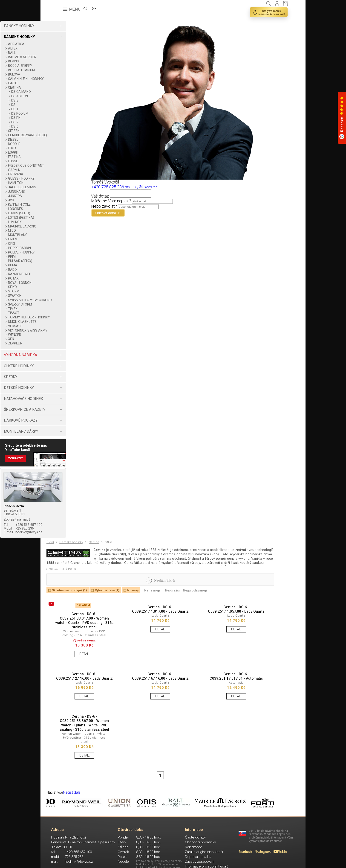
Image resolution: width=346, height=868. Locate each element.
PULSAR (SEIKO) (63, 265)
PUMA (55, 269)
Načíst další (76, 844)
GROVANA (58, 178)
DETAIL (79, 687)
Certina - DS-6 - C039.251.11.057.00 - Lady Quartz (207, 640)
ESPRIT (56, 156)
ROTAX (56, 282)
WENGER (57, 350)
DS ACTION (62, 96)
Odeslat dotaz (132, 215)
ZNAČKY (104, 10)
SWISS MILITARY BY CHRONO (66, 306)
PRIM (55, 260)
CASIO (56, 83)
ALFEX (56, 48)
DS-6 (58, 126)
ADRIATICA (59, 44)
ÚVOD (81, 10)
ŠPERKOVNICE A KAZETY (67, 424)
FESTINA (57, 160)
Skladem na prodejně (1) (73, 616)
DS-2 (58, 122)
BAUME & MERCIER (65, 57)
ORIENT (56, 243)
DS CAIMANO (64, 92)
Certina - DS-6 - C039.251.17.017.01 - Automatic (207, 714)
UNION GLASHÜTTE (65, 333)
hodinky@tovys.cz (68, 551)
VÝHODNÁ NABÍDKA (63, 370)
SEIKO (55, 291)
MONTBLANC (61, 239)
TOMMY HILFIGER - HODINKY (65, 326)
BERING (56, 61)
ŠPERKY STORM (63, 312)
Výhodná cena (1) (116, 616)
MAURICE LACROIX (65, 230)
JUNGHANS (59, 195)
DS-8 (58, 100)
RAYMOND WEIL (63, 278)
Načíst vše (56, 844)
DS (56, 105)
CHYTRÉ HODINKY (61, 381)
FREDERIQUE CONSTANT (69, 169)
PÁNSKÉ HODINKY (62, 26)
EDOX (55, 152)
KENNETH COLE (62, 208)
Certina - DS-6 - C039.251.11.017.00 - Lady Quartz (143, 640)
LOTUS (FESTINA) (64, 221)
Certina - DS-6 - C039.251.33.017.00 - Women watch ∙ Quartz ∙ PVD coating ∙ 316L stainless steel (79, 650)
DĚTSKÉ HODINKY (61, 402)
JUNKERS (58, 200)
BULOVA (57, 74)
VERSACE (58, 337)
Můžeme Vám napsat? (134, 202)
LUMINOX (58, 226)
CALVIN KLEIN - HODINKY (69, 79)
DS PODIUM (63, 114)
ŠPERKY (53, 392)
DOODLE (57, 148)
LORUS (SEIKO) (62, 217)
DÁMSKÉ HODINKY (62, 37)
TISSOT (56, 320)
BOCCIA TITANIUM (64, 70)
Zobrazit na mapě (61, 536)
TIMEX (56, 316)
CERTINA (57, 87)
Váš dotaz (123, 197)
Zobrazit (59, 475)
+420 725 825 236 (131, 187)
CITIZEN (57, 131)
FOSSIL (56, 165)
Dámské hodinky (75, 562)
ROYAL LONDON (63, 286)
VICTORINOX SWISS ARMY (65, 343)
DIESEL (56, 143)
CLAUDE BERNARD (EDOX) (65, 137)
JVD (54, 204)
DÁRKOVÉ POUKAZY (63, 435)
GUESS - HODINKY (64, 182)
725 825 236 (64, 547)
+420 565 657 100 (68, 542)
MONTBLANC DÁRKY (64, 446)
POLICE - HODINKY (64, 256)
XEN (54, 354)
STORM (56, 295)
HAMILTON (59, 186)
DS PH (59, 118)
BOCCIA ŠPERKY (63, 66)
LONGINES (58, 213)
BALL (55, 53)
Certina (100, 562)
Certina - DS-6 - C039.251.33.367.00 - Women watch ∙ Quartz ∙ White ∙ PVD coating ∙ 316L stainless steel (79, 768)
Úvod (51, 562)
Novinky (145, 616)
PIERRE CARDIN (62, 252)
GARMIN (57, 174)
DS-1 (58, 109)
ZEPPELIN (58, 358)
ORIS (54, 247)
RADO (55, 273)
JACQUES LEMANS (65, 191)
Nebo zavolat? (127, 208)
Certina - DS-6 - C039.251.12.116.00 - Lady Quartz (79, 714)
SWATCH (58, 299)
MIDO (55, 234)
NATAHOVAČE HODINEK (66, 413)
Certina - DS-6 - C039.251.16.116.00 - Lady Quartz (143, 714)
